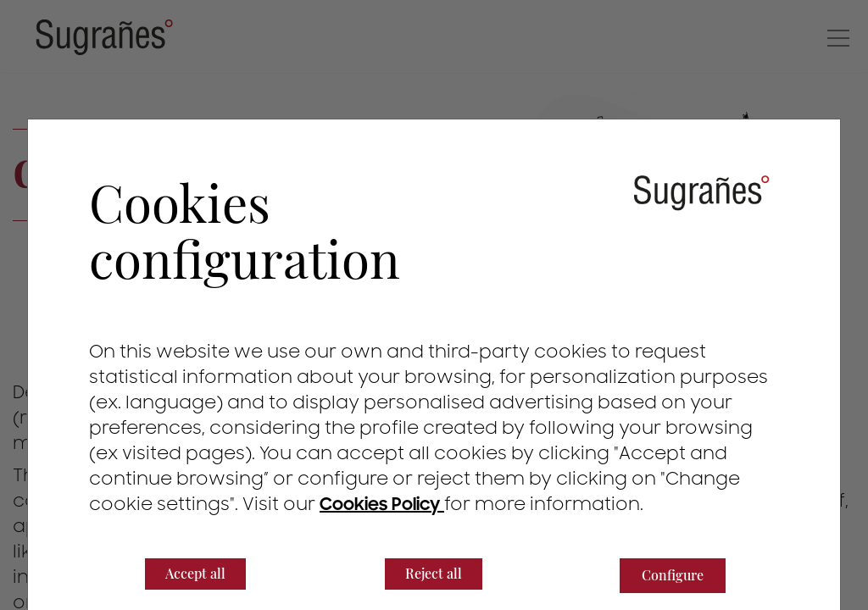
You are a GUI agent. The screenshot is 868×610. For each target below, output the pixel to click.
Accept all (195, 573)
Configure (673, 575)
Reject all (434, 573)
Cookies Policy (382, 505)
